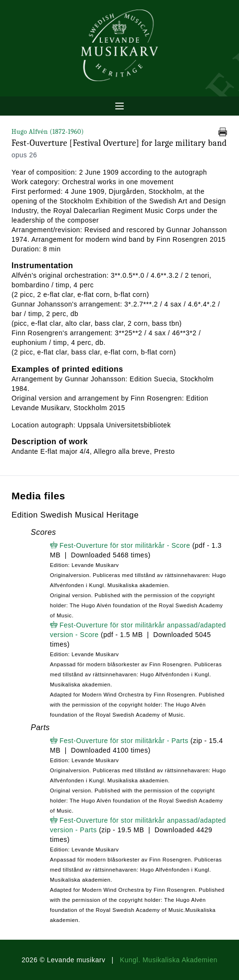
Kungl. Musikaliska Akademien (169, 960)
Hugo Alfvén (48, 132)
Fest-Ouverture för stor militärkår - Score (125, 545)
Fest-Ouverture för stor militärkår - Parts (124, 741)
